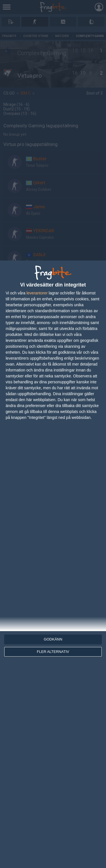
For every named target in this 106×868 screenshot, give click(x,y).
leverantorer (37, 293)
